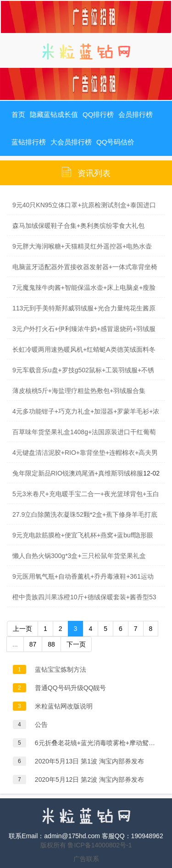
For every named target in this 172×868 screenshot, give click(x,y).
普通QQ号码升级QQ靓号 (71, 688)
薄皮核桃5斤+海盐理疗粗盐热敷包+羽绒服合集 (79, 391)
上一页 (22, 629)
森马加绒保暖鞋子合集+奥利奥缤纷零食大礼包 (78, 226)
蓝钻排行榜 (29, 142)
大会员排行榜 (71, 142)
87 (33, 644)
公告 (41, 724)
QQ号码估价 (115, 142)
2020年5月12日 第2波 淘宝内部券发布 (89, 780)
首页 (18, 114)
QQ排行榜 (98, 114)
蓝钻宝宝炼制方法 (61, 669)
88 (51, 644)
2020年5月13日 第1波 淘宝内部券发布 (89, 761)
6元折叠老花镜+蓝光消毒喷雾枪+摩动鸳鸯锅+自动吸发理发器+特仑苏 (97, 743)
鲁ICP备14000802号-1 (100, 845)
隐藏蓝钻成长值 (54, 114)
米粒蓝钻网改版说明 (64, 706)
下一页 (76, 644)
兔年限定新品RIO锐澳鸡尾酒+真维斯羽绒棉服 (78, 473)
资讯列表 (94, 173)
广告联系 (86, 859)
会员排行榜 (136, 114)
